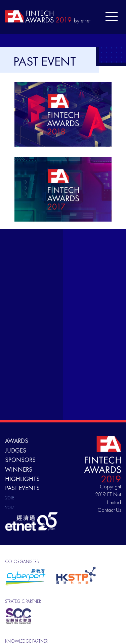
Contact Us (109, 510)
